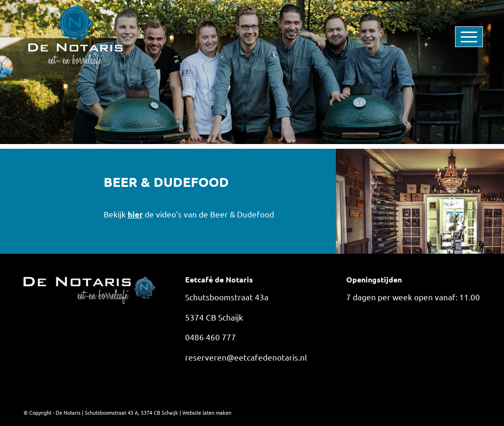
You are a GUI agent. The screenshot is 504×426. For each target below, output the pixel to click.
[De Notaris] (75, 37)
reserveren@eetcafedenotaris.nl (246, 357)
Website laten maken (207, 412)
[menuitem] (455, 37)
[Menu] (455, 37)
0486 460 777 (211, 337)
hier (135, 214)
